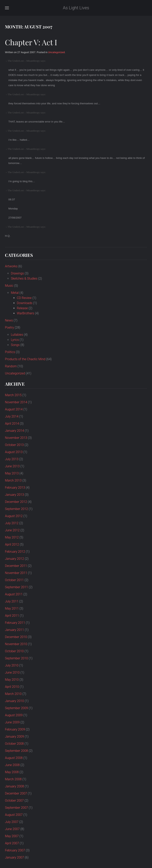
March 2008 (13, 779)
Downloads (25, 303)
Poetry (9, 328)
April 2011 (12, 616)
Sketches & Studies (24, 278)
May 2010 (12, 680)
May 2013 (12, 473)
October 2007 (14, 801)
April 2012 (12, 544)
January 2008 (14, 786)
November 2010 (16, 644)
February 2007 (15, 850)
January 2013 (14, 495)
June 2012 (12, 530)
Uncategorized (56, 52)
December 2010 (16, 637)
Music (9, 286)
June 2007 (12, 829)
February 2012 (15, 552)
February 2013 (15, 488)
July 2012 (12, 523)
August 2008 (14, 758)
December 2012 (16, 502)
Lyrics (15, 340)
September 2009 (16, 708)
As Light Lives (76, 8)
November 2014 (16, 402)
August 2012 (14, 516)
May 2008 (12, 772)
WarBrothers (26, 313)
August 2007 (14, 815)
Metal (15, 293)
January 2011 (14, 630)
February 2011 (15, 623)
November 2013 (16, 438)
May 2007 (12, 836)
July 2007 (12, 822)
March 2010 (13, 694)
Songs (15, 345)
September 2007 (16, 808)
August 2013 (14, 452)
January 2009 (14, 737)
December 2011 (16, 566)
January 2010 (14, 701)
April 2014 (12, 424)
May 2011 (12, 608)
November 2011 (16, 573)
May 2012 (12, 537)
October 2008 (14, 744)
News (9, 320)
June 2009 (12, 722)
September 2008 (16, 751)
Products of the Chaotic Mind (25, 359)
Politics (10, 352)
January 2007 (14, 857)
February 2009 (15, 729)
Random (11, 366)
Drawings (17, 273)
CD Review (24, 298)
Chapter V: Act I (31, 42)
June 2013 (12, 466)
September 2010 (16, 658)
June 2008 (12, 765)
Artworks (11, 266)
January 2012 (14, 559)
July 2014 (12, 416)
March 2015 (13, 395)
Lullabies (17, 335)
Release (22, 308)
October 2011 (14, 580)
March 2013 (13, 480)
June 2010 (12, 672)
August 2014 (14, 409)
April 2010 (12, 687)
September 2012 (16, 509)
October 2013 (14, 445)
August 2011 (14, 594)
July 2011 (12, 601)
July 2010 (12, 665)
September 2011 (16, 587)
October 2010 (14, 651)
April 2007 (12, 843)
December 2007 (16, 793)
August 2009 (14, 715)
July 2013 (12, 459)
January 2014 (14, 431)
